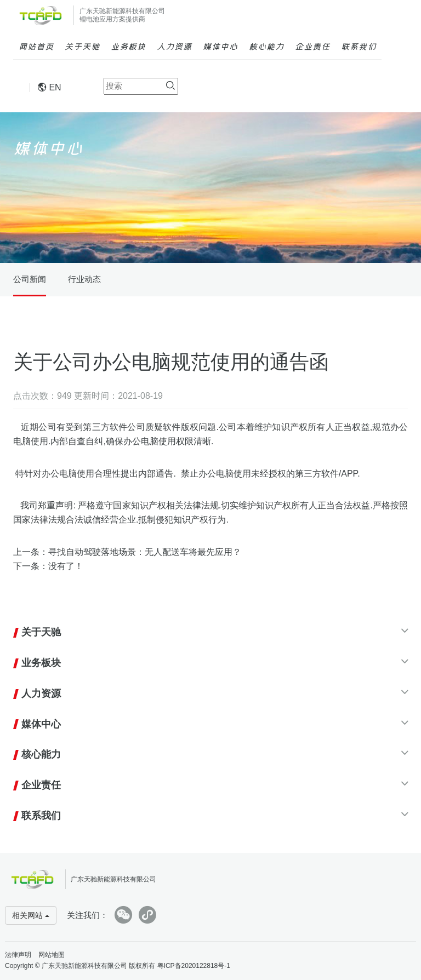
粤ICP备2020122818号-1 (194, 966)
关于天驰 (82, 46)
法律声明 (18, 955)
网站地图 (52, 955)
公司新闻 (30, 279)
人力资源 (174, 46)
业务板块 (128, 46)
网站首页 (36, 46)
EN (50, 87)
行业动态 (84, 279)
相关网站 (31, 915)
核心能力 (266, 46)
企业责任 (312, 46)
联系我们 (359, 46)
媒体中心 (220, 46)
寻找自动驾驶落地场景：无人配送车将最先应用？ (145, 552)
